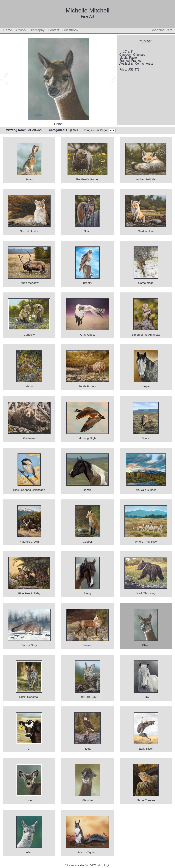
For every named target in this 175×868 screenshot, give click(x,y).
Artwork (21, 30)
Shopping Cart (161, 30)
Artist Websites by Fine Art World (82, 865)
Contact (53, 30)
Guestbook (70, 30)
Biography (37, 30)
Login (107, 865)
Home (8, 30)
